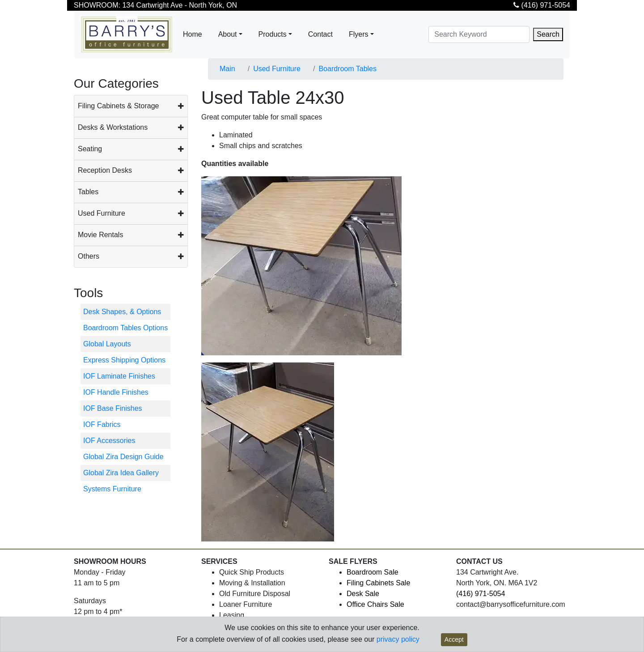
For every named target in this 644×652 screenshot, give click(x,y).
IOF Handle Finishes (116, 392)
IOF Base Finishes (113, 408)
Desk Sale (363, 594)
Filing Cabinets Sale (378, 583)
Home (193, 34)
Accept (454, 639)
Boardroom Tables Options (125, 328)
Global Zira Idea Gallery (121, 473)
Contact (320, 34)
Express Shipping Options (124, 360)
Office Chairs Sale (375, 604)
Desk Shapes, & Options (122, 312)
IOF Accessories (109, 441)
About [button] (228, 34)
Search (548, 34)
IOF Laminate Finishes (119, 376)
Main (227, 69)
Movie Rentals (100, 235)
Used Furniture (102, 213)
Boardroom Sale (373, 572)
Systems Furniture (112, 489)
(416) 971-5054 (542, 5)
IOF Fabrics (102, 424)
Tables (88, 192)
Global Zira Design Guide (123, 457)
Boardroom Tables (347, 69)
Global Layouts (107, 344)
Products (273, 34)
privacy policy (398, 639)
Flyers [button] (359, 34)
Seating (90, 149)
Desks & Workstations (113, 127)
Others (89, 256)
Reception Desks (105, 170)
